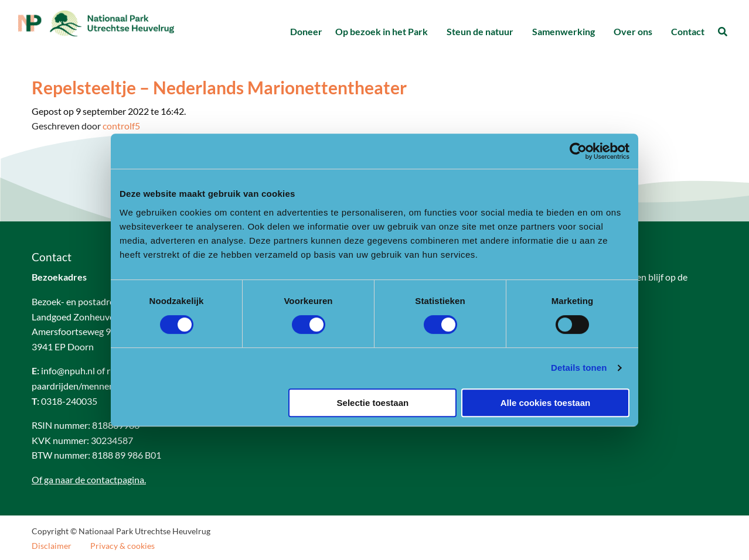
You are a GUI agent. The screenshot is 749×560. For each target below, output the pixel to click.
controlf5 (121, 126)
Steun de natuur (480, 31)
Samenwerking (564, 31)
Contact (688, 31)
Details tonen (579, 368)
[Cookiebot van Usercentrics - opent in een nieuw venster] (578, 151)
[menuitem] (306, 32)
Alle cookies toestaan (545, 403)
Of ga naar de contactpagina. (89, 479)
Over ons (633, 31)
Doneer (306, 31)
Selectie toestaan (373, 403)
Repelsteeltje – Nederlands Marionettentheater (219, 87)
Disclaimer (52, 546)
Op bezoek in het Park (382, 31)
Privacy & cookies (122, 546)
